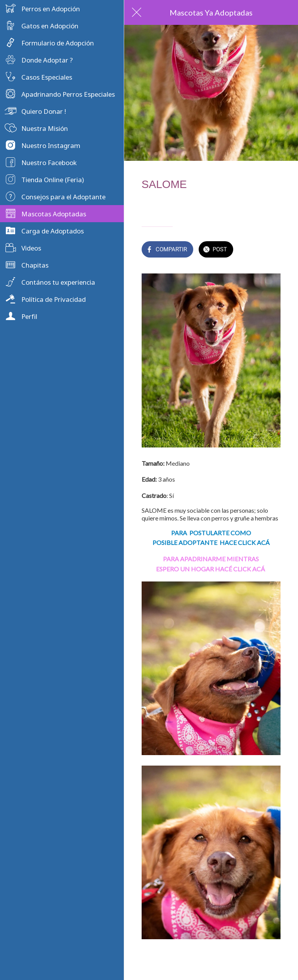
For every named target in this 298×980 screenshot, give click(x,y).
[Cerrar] (137, 12)
